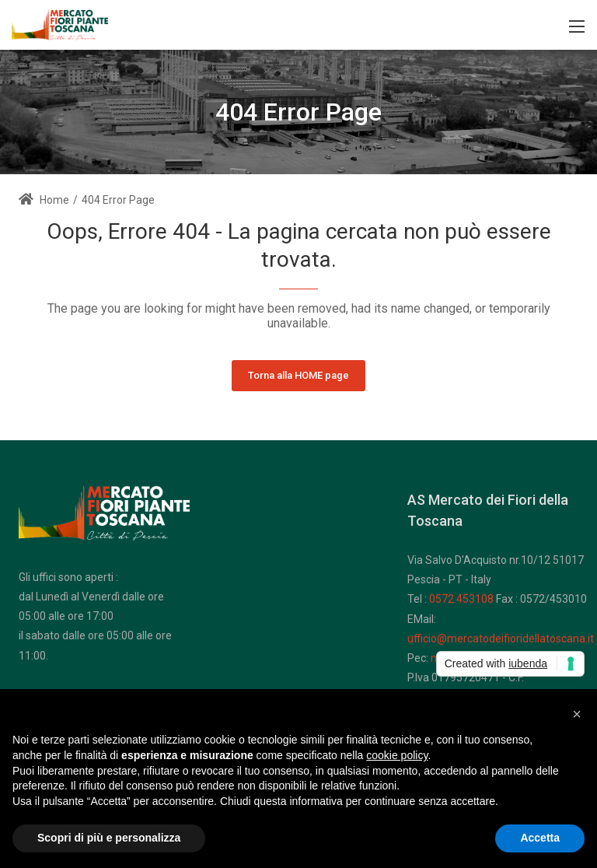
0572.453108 (461, 599)
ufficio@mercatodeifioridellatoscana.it (501, 639)
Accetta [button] (540, 838)
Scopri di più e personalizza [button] (109, 838)
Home (44, 200)
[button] (577, 714)
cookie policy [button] (397, 755)
